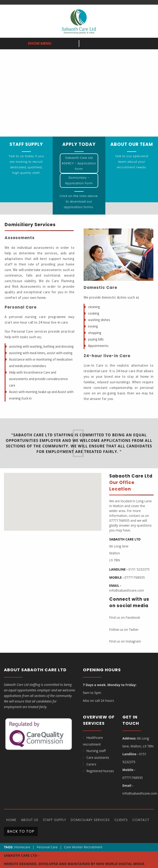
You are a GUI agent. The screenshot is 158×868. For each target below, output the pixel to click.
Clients (121, 820)
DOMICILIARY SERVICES (90, 820)
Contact (141, 820)
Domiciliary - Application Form (79, 180)
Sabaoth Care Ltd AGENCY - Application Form (79, 163)
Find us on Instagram (125, 641)
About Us (30, 820)
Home (11, 820)
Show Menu (40, 43)
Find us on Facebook (125, 617)
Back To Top (21, 831)
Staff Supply (55, 820)
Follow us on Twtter (124, 629)
